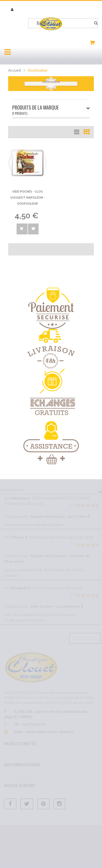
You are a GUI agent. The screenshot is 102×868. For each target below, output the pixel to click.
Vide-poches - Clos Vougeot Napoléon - (28, 197)
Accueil (14, 70)
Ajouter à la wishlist (33, 229)
